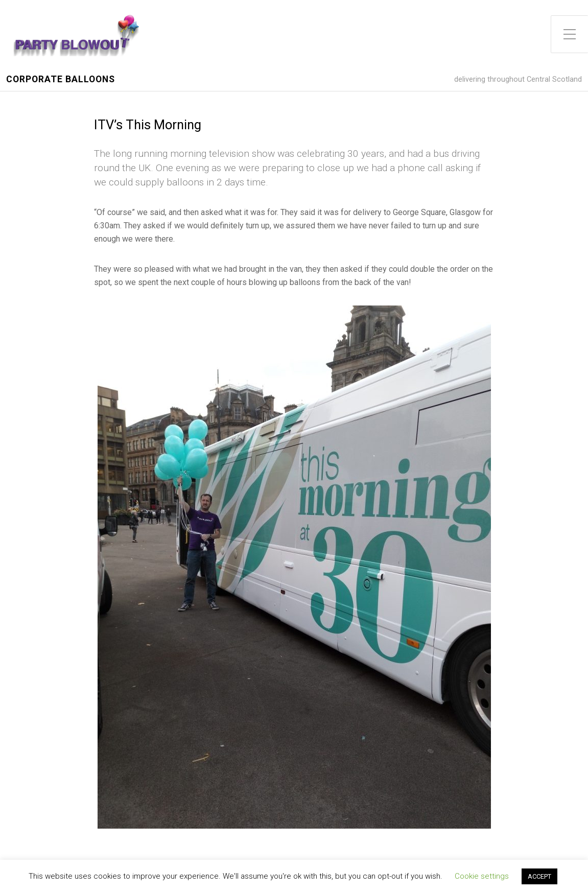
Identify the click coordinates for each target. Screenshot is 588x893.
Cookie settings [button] (482, 876)
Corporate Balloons (61, 79)
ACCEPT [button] (539, 876)
